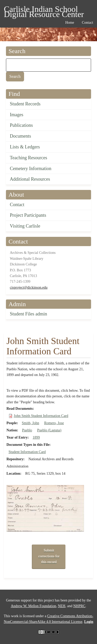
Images (17, 115)
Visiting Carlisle (25, 226)
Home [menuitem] (70, 23)
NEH (62, 606)
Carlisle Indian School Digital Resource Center (44, 10)
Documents (20, 136)
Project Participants (28, 215)
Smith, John (30, 423)
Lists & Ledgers (25, 147)
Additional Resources (30, 179)
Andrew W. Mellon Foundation (33, 606)
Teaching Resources (28, 158)
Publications (21, 125)
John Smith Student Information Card (41, 416)
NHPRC (79, 606)
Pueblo (27, 430)
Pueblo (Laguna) (49, 430)
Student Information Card (27, 452)
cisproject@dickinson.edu (29, 287)
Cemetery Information (31, 169)
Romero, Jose (54, 423)
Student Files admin (28, 314)
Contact (17, 205)
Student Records (25, 104)
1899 (36, 437)
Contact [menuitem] (87, 23)
